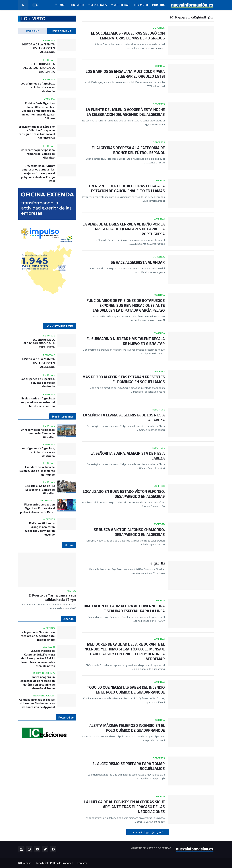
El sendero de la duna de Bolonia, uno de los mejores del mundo (37, 471)
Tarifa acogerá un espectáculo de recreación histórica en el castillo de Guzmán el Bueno (38, 683)
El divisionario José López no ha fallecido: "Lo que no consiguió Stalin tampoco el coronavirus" (37, 132)
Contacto (82, 863)
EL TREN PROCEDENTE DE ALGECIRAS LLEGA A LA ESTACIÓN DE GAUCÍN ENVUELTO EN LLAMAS (124, 188)
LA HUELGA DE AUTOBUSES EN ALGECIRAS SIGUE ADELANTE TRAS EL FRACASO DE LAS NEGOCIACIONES (125, 807)
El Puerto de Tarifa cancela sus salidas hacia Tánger (53, 598)
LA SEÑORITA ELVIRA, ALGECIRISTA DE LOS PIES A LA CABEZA (124, 418)
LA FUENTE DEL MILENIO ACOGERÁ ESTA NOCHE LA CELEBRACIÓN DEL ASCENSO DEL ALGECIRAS (125, 112)
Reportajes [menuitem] (99, 5)
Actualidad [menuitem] (122, 5)
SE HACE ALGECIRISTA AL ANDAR (138, 262)
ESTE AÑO (33, 31)
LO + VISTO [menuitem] (141, 5)
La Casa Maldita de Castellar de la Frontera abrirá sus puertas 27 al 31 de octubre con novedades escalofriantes (38, 658)
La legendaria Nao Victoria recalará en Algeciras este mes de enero (38, 636)
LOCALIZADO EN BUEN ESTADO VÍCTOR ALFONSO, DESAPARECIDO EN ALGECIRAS (124, 494)
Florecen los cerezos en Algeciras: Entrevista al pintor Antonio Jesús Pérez (37, 508)
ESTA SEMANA (62, 31)
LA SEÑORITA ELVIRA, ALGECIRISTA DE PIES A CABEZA (128, 456)
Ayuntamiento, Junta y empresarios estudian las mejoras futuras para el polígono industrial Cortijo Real (38, 173)
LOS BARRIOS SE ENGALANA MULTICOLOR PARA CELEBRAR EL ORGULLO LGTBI (125, 74)
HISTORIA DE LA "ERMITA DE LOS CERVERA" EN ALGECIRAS (39, 48)
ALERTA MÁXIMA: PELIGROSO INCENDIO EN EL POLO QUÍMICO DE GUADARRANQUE (127, 728)
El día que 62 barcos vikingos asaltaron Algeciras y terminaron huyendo (40, 529)
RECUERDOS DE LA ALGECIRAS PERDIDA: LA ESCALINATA (39, 68)
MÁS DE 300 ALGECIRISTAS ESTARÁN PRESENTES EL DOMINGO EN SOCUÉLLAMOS (124, 379)
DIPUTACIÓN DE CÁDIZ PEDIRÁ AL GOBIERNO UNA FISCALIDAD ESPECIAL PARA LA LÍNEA (124, 609)
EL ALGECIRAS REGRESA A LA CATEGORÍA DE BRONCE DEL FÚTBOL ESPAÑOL (128, 150)
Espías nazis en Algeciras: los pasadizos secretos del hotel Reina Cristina (38, 402)
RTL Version (25, 863)
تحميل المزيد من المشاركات (149, 832)
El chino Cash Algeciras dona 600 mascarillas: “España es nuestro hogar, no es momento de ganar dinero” (38, 111)
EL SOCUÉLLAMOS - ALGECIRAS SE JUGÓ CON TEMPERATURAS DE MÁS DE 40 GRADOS (128, 36)
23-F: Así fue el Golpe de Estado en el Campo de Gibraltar (39, 490)
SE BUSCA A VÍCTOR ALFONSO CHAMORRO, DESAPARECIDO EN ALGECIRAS (129, 532)
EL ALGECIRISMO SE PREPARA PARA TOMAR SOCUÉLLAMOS (129, 766)
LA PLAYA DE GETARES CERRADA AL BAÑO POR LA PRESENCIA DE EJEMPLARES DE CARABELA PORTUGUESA (124, 229)
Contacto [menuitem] (77, 5)
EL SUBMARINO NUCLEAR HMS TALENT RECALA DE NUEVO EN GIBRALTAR (126, 341)
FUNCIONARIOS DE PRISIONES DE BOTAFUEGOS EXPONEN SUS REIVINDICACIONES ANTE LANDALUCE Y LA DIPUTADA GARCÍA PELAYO (126, 306)
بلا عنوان (157, 563)
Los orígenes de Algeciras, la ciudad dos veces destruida (38, 87)
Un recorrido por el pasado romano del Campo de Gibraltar (38, 154)
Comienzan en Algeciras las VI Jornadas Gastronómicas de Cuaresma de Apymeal (37, 703)
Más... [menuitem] (61, 5)
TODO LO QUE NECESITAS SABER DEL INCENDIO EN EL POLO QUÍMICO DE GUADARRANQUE (126, 690)
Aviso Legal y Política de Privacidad (54, 863)
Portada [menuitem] (158, 5)
